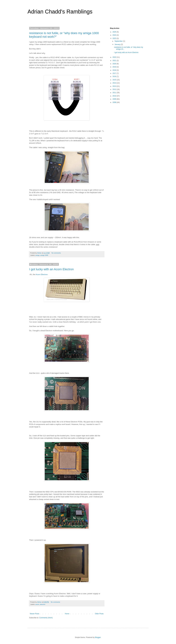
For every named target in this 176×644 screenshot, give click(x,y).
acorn (37, 604)
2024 (115, 35)
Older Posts (99, 614)
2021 (115, 61)
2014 (115, 83)
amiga (37, 255)
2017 (115, 73)
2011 (115, 93)
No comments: (57, 253)
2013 (115, 86)
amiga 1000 (44, 255)
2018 (115, 70)
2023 (115, 38)
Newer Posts (35, 614)
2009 (115, 99)
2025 (115, 32)
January (118, 44)
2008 (115, 102)
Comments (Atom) (46, 618)
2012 (115, 89)
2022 (115, 57)
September (119, 41)
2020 (115, 64)
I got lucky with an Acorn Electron (51, 269)
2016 (115, 77)
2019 (115, 67)
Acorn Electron (42, 274)
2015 (115, 80)
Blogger (98, 637)
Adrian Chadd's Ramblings (60, 12)
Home (67, 614)
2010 (115, 96)
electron (43, 604)
